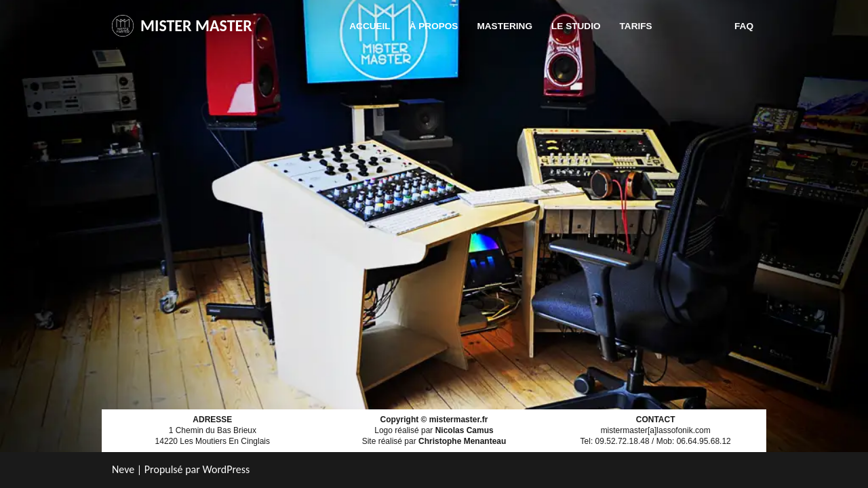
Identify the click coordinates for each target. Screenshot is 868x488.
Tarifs (636, 26)
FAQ (744, 26)
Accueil (370, 26)
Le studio (576, 26)
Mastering (505, 26)
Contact (693, 26)
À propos (434, 26)
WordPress (226, 469)
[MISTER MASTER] (182, 26)
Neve (123, 469)
